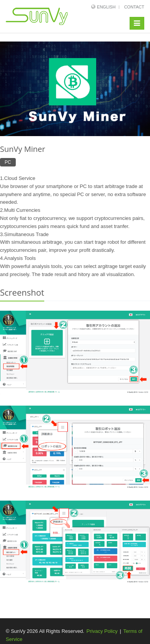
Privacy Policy (102, 631)
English (106, 7)
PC (8, 162)
